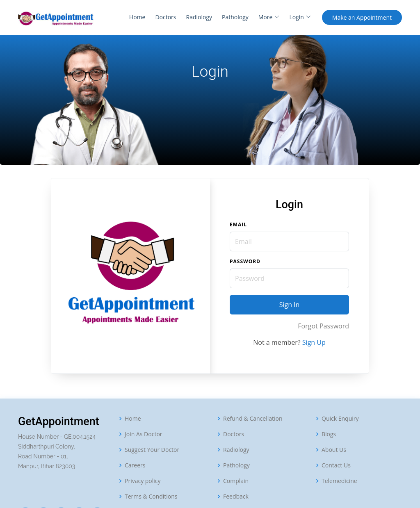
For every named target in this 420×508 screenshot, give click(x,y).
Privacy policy (143, 481)
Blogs (329, 434)
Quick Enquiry (340, 419)
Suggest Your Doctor (152, 450)
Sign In (290, 305)
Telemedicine (339, 481)
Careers (135, 465)
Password (245, 261)
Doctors (165, 17)
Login (300, 17)
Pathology (235, 17)
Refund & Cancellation (253, 419)
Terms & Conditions (151, 497)
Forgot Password (323, 326)
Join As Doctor (144, 434)
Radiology (199, 17)
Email (238, 224)
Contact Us (336, 465)
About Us (334, 450)
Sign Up (314, 342)
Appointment (362, 17)
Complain (236, 481)
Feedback (236, 497)
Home (137, 17)
